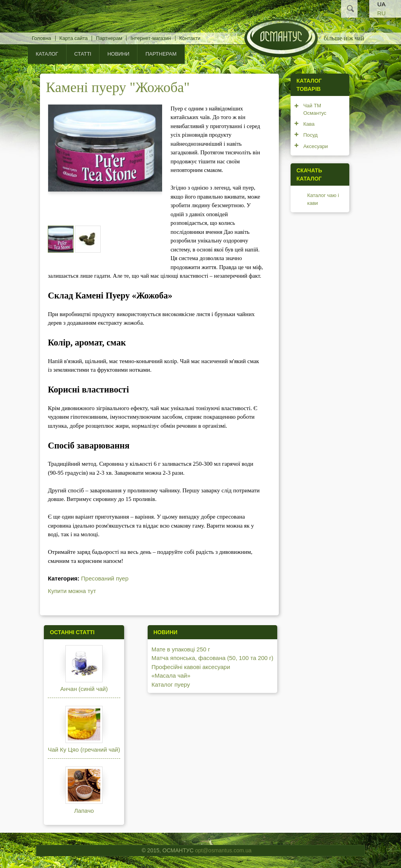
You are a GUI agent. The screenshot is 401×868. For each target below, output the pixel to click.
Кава (309, 124)
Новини (118, 54)
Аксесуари (315, 146)
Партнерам (109, 38)
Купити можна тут (72, 591)
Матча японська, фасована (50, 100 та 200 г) (212, 658)
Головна (41, 38)
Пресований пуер (105, 578)
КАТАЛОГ (47, 54)
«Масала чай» (171, 675)
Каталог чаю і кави (323, 199)
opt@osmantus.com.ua (223, 850)
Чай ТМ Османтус (315, 109)
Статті (83, 54)
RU (381, 13)
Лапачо (84, 811)
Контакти (190, 38)
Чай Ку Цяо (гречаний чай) (84, 750)
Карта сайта (74, 38)
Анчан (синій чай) (84, 689)
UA (382, 4)
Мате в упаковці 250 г (181, 649)
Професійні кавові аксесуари (191, 667)
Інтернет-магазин (151, 38)
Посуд (310, 135)
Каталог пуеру (171, 684)
